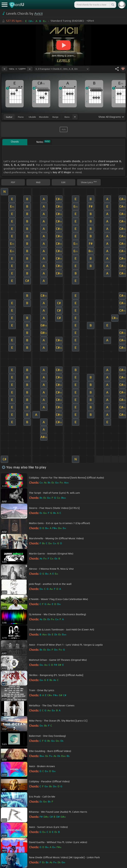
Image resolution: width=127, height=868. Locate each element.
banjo (55, 117)
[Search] (113, 5)
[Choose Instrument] (75, 117)
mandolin (44, 117)
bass (67, 117)
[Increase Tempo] (30, 69)
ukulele (32, 117)
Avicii (38, 13)
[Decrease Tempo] (4, 69)
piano (21, 117)
